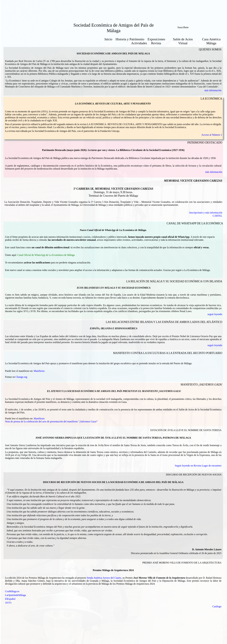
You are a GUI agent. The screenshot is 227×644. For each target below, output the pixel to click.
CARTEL (217, 216)
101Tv (8, 603)
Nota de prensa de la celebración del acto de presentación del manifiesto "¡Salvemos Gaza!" (51, 421)
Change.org (21, 377)
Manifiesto (39, 371)
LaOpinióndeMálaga (15, 595)
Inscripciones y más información (206, 213)
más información (213, 90)
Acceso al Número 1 (212, 135)
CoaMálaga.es (12, 591)
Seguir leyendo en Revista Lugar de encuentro (198, 466)
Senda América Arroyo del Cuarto (104, 578)
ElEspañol (10, 599)
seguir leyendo (215, 314)
